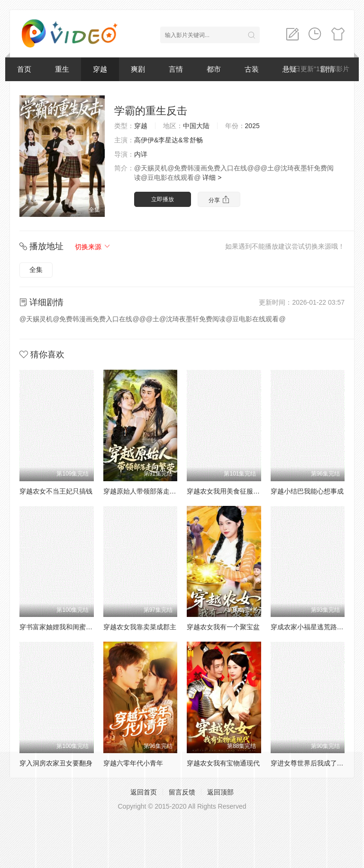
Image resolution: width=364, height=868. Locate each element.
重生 (62, 69)
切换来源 (93, 247)
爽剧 (138, 69)
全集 (36, 270)
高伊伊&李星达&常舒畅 (168, 140)
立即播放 (163, 199)
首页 (24, 69)
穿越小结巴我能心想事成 (307, 491)
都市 (214, 69)
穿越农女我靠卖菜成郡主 (140, 627)
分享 (219, 200)
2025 (252, 126)
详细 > (212, 177)
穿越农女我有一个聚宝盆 (223, 627)
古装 (252, 69)
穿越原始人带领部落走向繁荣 (146, 491)
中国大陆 (196, 126)
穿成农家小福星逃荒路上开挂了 (317, 627)
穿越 (100, 69)
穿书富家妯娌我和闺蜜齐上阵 (63, 627)
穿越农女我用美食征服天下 (227, 491)
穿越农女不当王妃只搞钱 (56, 491)
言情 (176, 69)
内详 (141, 154)
